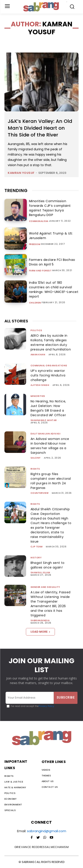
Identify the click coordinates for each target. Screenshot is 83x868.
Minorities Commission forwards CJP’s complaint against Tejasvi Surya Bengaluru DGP (50, 208)
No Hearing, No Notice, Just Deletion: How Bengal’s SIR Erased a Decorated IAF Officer (48, 408)
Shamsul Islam (40, 573)
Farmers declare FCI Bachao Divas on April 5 (52, 262)
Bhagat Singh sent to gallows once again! (48, 565)
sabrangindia (40, 620)
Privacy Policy (46, 706)
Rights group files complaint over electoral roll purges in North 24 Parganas (51, 481)
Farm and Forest (40, 271)
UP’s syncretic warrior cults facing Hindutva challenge (48, 375)
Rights (35, 469)
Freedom (35, 244)
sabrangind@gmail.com (47, 831)
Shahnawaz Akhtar (44, 420)
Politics (36, 330)
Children (35, 303)
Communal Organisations (49, 366)
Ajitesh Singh (40, 385)
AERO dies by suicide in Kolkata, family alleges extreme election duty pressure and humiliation (51, 342)
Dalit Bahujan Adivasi (46, 434)
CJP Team (37, 547)
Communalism (39, 221)
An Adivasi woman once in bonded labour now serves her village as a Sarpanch (50, 446)
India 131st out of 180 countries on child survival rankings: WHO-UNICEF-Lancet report (54, 290)
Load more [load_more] (40, 632)
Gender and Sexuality (45, 587)
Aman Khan (38, 355)
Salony (36, 458)
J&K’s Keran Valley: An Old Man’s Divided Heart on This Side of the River (40, 128)
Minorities (38, 396)
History (36, 558)
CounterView (40, 493)
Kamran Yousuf (21, 173)
